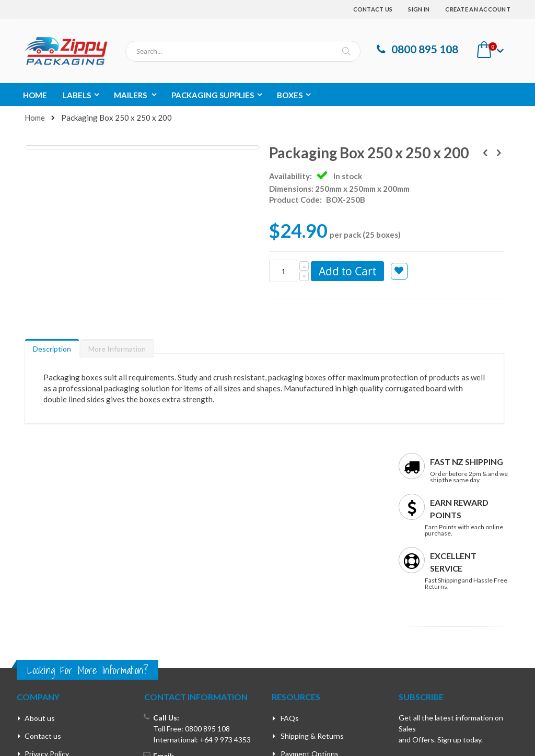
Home (35, 118)
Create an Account (478, 9)
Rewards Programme (315, 608)
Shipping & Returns (312, 572)
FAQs (290, 555)
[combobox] (243, 51)
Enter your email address (437, 612)
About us (40, 555)
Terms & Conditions (57, 608)
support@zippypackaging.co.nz (203, 603)
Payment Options (310, 590)
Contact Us (373, 9)
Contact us (43, 572)
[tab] (52, 361)
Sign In (419, 9)
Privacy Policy (47, 590)
